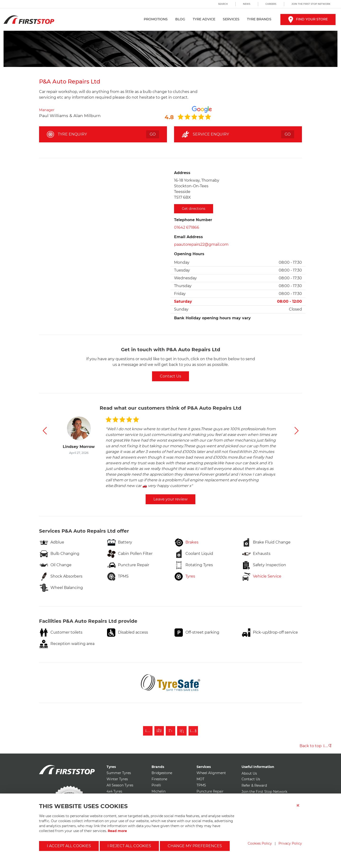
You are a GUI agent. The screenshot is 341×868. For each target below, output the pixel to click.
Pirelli (156, 785)
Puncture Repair (210, 791)
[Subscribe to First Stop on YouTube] (193, 731)
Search (223, 4)
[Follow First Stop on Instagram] (148, 731)
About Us (249, 773)
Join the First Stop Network (311, 4)
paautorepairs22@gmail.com (201, 244)
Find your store (308, 19)
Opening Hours (189, 254)
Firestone (159, 779)
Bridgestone (162, 773)
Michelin (159, 791)
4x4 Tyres (114, 791)
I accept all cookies (69, 846)
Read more (117, 831)
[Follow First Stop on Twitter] (170, 731)
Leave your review (170, 499)
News (247, 4)
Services (231, 19)
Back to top (316, 746)
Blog (180, 19)
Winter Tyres (117, 779)
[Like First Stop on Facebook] (159, 731)
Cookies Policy (260, 843)
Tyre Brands (259, 19)
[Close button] (299, 808)
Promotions (156, 19)
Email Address (188, 237)
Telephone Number (193, 220)
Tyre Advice (204, 19)
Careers (271, 4)
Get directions (194, 209)
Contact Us (170, 376)
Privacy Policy (290, 843)
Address (182, 173)
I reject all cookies (129, 846)
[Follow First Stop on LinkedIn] (182, 731)
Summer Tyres (119, 773)
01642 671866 (187, 227)
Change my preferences (195, 846)
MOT (200, 779)
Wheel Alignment (211, 773)
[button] (45, 431)
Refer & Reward (254, 785)
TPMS (201, 785)
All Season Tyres (120, 785)
